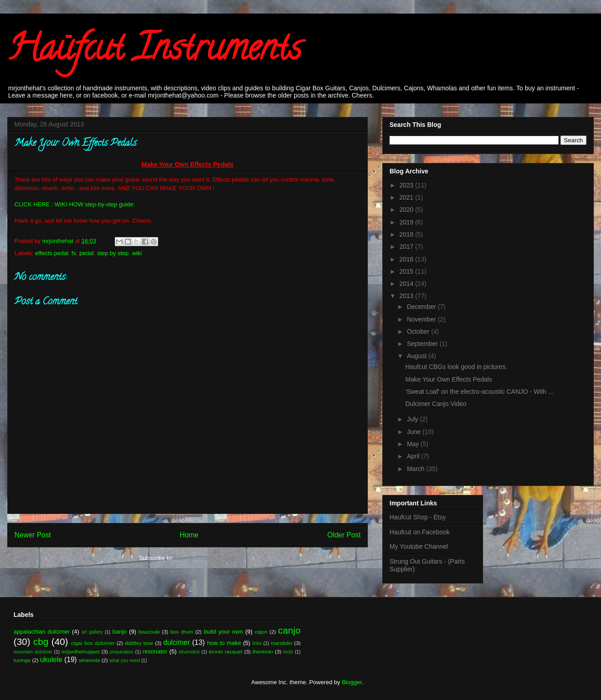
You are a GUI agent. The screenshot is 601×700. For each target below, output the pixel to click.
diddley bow (139, 643)
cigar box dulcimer (93, 643)
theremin (263, 651)
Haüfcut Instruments (154, 51)
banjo (120, 632)
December (422, 307)
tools (288, 652)
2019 (407, 222)
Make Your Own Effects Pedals (449, 379)
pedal (87, 253)
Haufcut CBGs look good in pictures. (456, 367)
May (413, 444)
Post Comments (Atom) (205, 558)
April (414, 456)
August (417, 356)
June (414, 432)
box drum (182, 632)
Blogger (352, 682)
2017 (407, 247)
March (416, 469)
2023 (407, 185)
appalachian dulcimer (42, 632)
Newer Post (33, 535)
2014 (407, 284)
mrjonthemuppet (80, 651)
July (413, 419)
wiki (137, 253)
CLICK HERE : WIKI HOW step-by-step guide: (75, 204)
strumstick (189, 652)
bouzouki (149, 632)
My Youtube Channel (419, 546)
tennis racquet (225, 651)
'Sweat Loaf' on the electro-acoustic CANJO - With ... (479, 392)
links (257, 643)
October (419, 331)
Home (189, 535)
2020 (407, 210)
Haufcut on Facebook (420, 532)
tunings (22, 660)
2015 (407, 271)
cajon (261, 632)
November (422, 319)
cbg (41, 642)
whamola (89, 660)
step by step (113, 253)
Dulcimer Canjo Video (436, 404)
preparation (122, 652)
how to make (224, 643)
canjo (289, 630)
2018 (407, 234)
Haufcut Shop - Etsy (418, 517)
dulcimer (176, 642)
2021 (407, 197)
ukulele (51, 660)
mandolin (281, 643)
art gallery (92, 632)
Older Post (344, 535)
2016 (407, 259)
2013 (407, 296)
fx (74, 253)
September (423, 344)
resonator (155, 651)
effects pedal (52, 253)
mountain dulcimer (33, 652)
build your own (223, 632)
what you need (125, 660)
